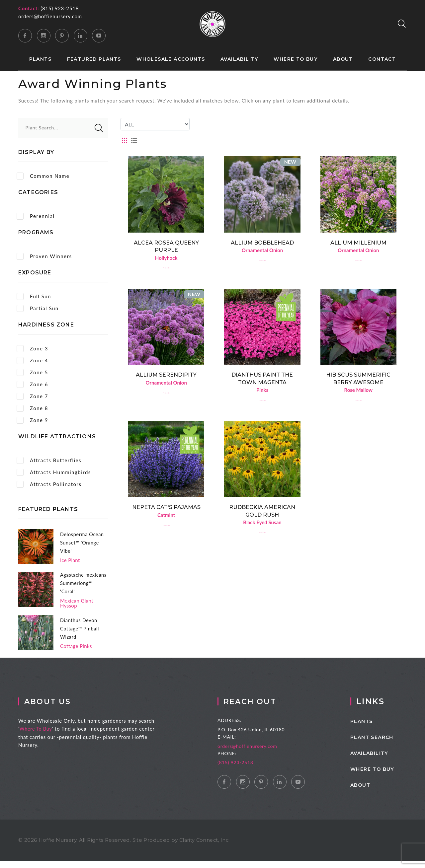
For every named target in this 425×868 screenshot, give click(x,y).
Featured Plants (94, 59)
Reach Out (265, 709)
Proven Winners (44, 256)
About (343, 59)
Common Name (43, 176)
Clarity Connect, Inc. (206, 847)
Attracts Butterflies (49, 460)
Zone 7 (32, 396)
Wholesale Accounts (171, 59)
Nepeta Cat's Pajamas (166, 509)
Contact (382, 59)
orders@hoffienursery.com (50, 16)
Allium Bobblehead (262, 243)
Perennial (36, 216)
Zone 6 (32, 384)
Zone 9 (32, 420)
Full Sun (34, 296)
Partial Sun (38, 308)
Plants (40, 59)
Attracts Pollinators (49, 484)
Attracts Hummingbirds (54, 472)
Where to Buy (296, 59)
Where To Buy (46, 736)
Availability (239, 59)
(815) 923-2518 (60, 8)
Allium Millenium (358, 243)
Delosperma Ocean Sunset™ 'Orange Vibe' (83, 542)
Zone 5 (32, 372)
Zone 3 (32, 349)
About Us (59, 709)
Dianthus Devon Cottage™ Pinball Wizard (81, 635)
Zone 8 (32, 408)
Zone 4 (32, 361)
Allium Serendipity (166, 376)
